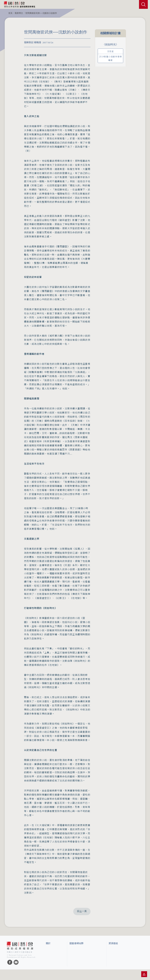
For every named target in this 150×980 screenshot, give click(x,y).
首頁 (10, 13)
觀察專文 (19, 13)
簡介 (48, 949)
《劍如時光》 (110, 45)
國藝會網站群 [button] (76, 944)
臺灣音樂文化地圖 (117, 964)
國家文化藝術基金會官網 (81, 949)
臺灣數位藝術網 (116, 959)
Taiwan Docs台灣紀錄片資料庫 (122, 974)
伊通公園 (113, 954)
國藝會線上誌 (76, 954)
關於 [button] (48, 944)
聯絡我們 (50, 959)
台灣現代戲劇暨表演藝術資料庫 (123, 969)
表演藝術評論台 (77, 959)
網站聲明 (50, 954)
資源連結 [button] (113, 944)
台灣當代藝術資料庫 (118, 949)
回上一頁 (82, 911)
